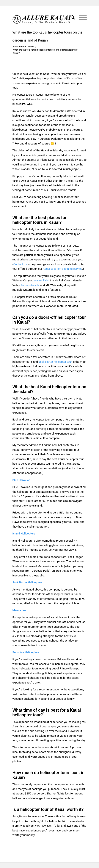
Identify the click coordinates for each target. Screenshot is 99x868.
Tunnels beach (30, 285)
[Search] (71, 18)
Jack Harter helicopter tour (55, 362)
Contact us (20, 264)
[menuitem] (71, 18)
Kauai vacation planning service (63, 269)
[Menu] (81, 18)
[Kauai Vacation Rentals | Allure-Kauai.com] (42, 18)
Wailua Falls (41, 280)
